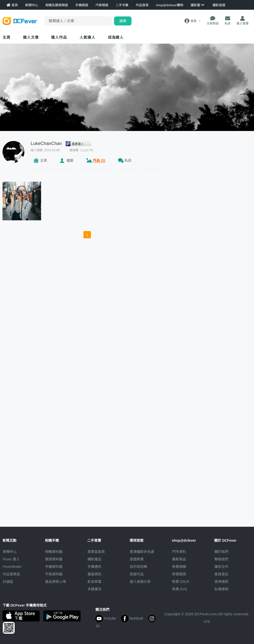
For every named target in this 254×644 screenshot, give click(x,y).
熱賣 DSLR (181, 582)
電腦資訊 (94, 574)
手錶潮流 (94, 589)
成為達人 (116, 37)
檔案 (70, 160)
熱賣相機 (179, 567)
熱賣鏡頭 (179, 574)
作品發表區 (11, 574)
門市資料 (179, 552)
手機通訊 (94, 567)
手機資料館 (54, 567)
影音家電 (94, 582)
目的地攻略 (138, 567)
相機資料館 (54, 552)
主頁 (6, 37)
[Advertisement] (196, 216)
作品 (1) (99, 160)
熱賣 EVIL (180, 589)
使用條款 (221, 582)
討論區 (8, 582)
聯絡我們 (221, 559)
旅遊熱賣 (137, 559)
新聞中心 (10, 552)
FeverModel (12, 567)
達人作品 (59, 37)
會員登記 (221, 574)
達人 (87, 37)
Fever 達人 (11, 559)
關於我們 (221, 552)
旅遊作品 (137, 574)
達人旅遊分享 (140, 582)
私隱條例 (221, 589)
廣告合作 (221, 567)
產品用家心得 (56, 582)
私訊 (128, 160)
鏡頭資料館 (54, 559)
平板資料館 (54, 574)
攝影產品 (94, 559)
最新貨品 (179, 559)
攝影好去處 (142, 552)
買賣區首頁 (96, 552)
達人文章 (31, 37)
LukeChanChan (46, 143)
